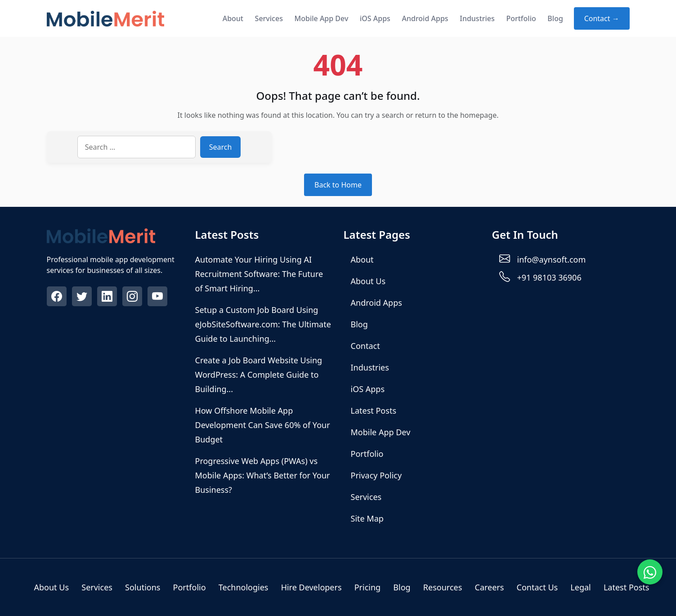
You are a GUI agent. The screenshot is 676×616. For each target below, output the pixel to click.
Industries (477, 18)
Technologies (244, 587)
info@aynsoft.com (552, 259)
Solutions (143, 587)
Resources (443, 587)
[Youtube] (158, 298)
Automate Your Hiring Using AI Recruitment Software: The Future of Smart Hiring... (259, 274)
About (233, 18)
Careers (490, 587)
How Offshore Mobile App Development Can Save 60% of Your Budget (263, 425)
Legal (580, 587)
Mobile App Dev (322, 18)
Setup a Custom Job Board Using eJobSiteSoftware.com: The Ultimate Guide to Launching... (263, 324)
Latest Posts (374, 411)
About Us (368, 281)
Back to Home (338, 185)
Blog (555, 18)
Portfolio (521, 18)
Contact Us (537, 587)
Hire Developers (311, 587)
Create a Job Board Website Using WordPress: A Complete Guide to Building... (259, 375)
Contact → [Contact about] (602, 18)
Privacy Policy (376, 475)
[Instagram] (133, 298)
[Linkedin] (108, 298)
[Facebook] (58, 298)
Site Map (367, 518)
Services (269, 18)
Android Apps (425, 18)
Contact (365, 346)
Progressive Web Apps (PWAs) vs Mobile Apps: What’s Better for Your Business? (263, 475)
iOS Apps (375, 18)
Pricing (367, 587)
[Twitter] (83, 298)
